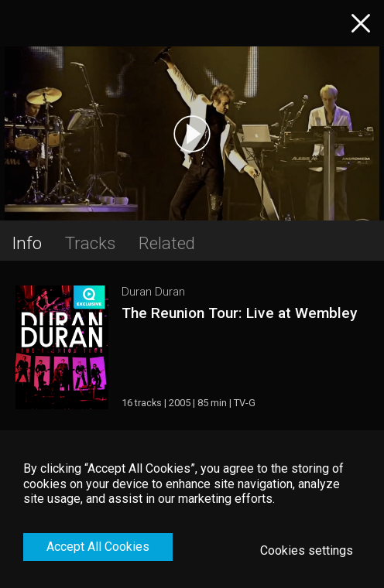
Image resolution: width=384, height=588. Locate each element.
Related (167, 243)
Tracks (90, 243)
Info (27, 243)
